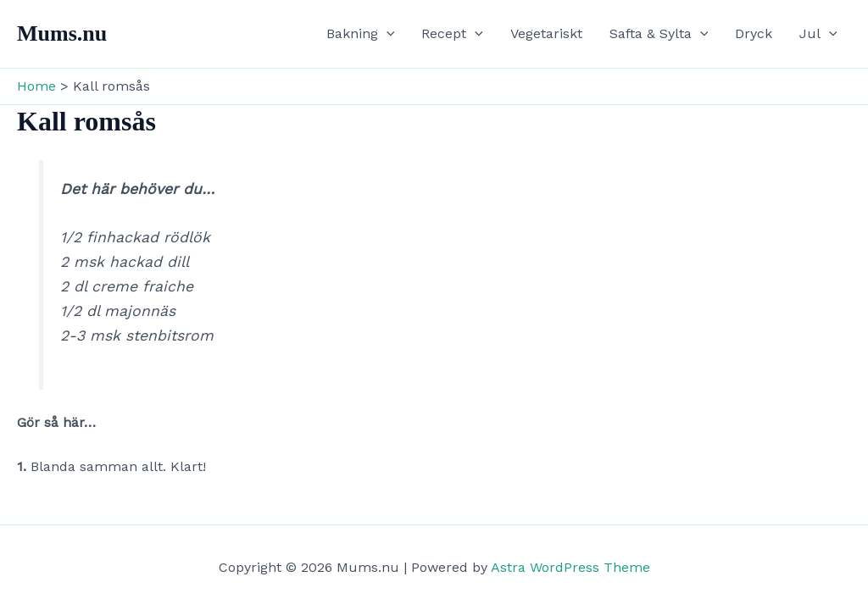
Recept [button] (452, 34)
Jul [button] (818, 34)
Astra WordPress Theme (570, 567)
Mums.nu (62, 33)
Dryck (754, 33)
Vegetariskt (546, 33)
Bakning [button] (361, 34)
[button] (387, 34)
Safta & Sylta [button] (659, 34)
